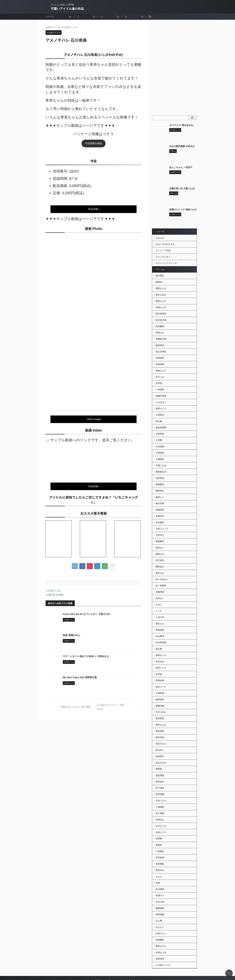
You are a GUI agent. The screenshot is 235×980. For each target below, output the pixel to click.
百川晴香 (160, 870)
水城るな (160, 802)
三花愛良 (160, 833)
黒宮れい (160, 539)
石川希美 (60, 593)
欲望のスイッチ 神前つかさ (182, 210)
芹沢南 (159, 661)
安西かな (160, 330)
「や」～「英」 (146, 17)
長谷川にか (161, 729)
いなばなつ (161, 397)
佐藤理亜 (160, 582)
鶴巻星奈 (160, 686)
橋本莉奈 (160, 723)
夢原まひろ (161, 925)
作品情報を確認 (94, 143)
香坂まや (160, 545)
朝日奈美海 (161, 311)
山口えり (160, 907)
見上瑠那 (160, 796)
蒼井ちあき (161, 293)
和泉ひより (161, 367)
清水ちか (160, 612)
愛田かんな (161, 287)
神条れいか (161, 643)
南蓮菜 (159, 827)
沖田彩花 (160, 471)
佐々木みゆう (162, 569)
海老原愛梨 (161, 422)
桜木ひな (160, 563)
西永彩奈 (160, 717)
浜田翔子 (160, 741)
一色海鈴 (160, 385)
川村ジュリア (162, 520)
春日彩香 (160, 496)
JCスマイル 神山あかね (180, 125)
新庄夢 (159, 637)
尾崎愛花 (160, 477)
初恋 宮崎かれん (71, 634)
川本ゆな (160, 526)
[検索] (192, 118)
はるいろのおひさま (165, 244)
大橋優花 (160, 453)
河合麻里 (160, 514)
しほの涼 (160, 606)
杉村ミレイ (161, 655)
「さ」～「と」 (98, 17)
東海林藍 (160, 618)
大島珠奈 (160, 428)
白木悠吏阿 (161, 631)
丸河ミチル (161, 784)
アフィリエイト (135, 959)
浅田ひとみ (161, 305)
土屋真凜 (160, 680)
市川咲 (159, 379)
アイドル (160, 268)
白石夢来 (160, 624)
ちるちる (160, 238)
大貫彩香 (160, 447)
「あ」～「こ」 (74, 17)
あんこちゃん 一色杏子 (180, 167)
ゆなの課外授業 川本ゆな (181, 146)
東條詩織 (160, 692)
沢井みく (160, 588)
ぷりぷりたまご (163, 256)
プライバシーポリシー (117, 959)
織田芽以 (160, 483)
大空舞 (159, 434)
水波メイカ (161, 815)
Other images (94, 418)
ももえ (159, 858)
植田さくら (161, 404)
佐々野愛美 (161, 575)
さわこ (159, 594)
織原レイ (160, 489)
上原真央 (160, 410)
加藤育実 (160, 502)
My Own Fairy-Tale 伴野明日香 (80, 676)
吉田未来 (160, 937)
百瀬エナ (160, 876)
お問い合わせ (99, 959)
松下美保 (160, 772)
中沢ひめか (161, 698)
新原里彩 (160, 704)
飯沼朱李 (160, 342)
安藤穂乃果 (161, 336)
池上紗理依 (161, 348)
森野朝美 (160, 888)
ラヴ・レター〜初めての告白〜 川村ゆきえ (86, 655)
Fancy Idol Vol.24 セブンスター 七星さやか (86, 612)
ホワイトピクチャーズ (166, 262)
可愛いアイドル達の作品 (67, 9)
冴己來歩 (160, 551)
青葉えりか (161, 299)
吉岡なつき (161, 931)
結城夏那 (160, 919)
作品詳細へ (94, 209)
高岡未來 (160, 667)
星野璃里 (160, 760)
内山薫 (159, 416)
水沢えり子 (161, 809)
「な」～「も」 (122, 17)
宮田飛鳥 (160, 845)
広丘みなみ (161, 747)
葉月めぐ (160, 735)
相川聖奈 (160, 275)
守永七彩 (160, 882)
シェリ (159, 600)
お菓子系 (51, 593)
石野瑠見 (160, 354)
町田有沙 (160, 766)
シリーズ (50, 17)
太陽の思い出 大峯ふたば (181, 188)
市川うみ (160, 373)
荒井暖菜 (160, 324)
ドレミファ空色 (163, 250)
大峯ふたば (161, 459)
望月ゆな (160, 852)
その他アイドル (54, 589)
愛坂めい (160, 281)
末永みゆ (160, 649)
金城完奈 (160, 508)
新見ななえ (161, 710)
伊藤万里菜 (161, 391)
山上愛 (159, 901)
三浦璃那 (160, 790)
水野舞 (159, 821)
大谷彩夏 (160, 440)
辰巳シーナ (161, 674)
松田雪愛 (160, 778)
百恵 (158, 864)
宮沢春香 (160, 839)
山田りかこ (161, 913)
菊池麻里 (160, 532)
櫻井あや (160, 557)
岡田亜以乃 (161, 465)
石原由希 (160, 361)
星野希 (159, 753)
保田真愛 (160, 895)
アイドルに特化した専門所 (115, 965)
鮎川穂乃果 (161, 318)
